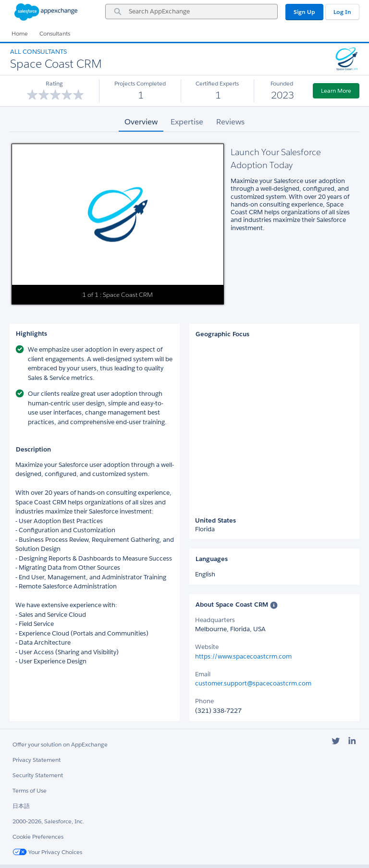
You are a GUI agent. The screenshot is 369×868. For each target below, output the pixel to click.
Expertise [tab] (187, 122)
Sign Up (304, 12)
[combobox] (191, 12)
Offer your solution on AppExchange (60, 744)
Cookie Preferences (38, 837)
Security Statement (38, 775)
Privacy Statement (37, 760)
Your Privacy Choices (47, 852)
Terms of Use (30, 790)
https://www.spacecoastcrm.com (243, 656)
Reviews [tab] (230, 122)
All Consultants (38, 52)
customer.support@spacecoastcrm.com (253, 683)
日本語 (21, 806)
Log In (342, 12)
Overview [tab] (141, 122)
